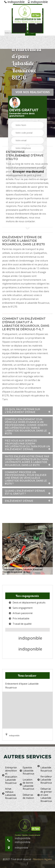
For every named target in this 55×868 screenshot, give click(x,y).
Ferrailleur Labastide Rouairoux (45, 780)
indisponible (15, 2)
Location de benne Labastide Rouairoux (27, 784)
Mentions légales (43, 859)
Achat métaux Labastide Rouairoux (9, 793)
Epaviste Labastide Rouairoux (27, 771)
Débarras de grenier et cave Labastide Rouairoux (45, 795)
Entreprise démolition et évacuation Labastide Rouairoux (10, 775)
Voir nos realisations (33, 92)
